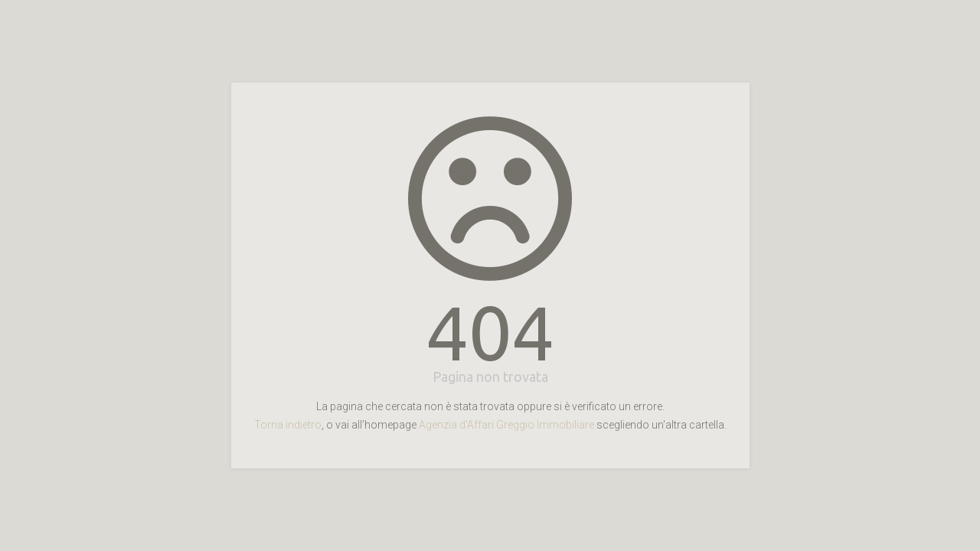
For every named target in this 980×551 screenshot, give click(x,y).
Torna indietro (288, 425)
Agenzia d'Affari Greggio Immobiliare (506, 425)
